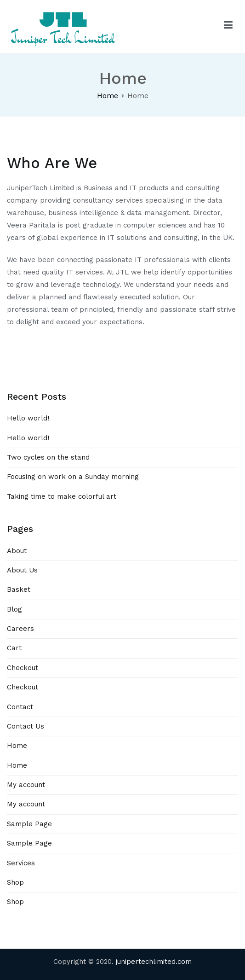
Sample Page (29, 824)
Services (21, 863)
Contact (20, 707)
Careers (20, 629)
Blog (14, 609)
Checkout (23, 668)
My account (26, 785)
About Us (22, 570)
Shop (15, 882)
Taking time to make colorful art (62, 496)
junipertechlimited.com (154, 962)
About (17, 551)
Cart (14, 648)
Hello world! (28, 418)
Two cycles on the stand (48, 457)
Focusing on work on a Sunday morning (73, 477)
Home (17, 746)
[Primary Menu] (228, 27)
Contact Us (26, 726)
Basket (19, 589)
